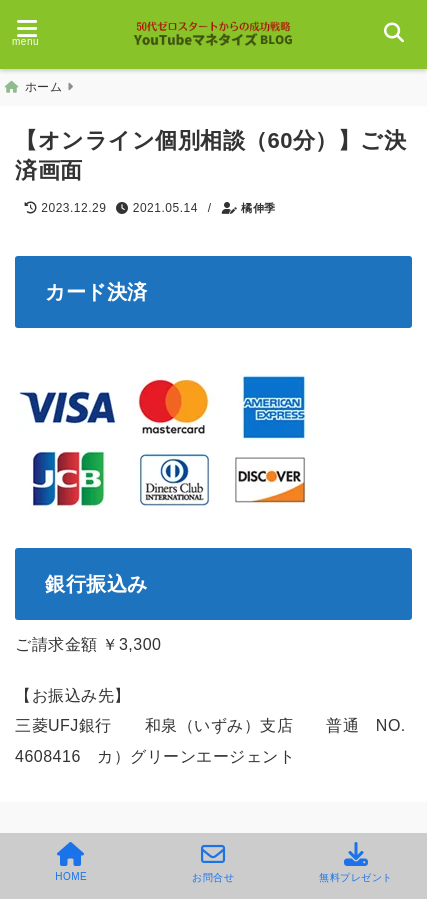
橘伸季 (258, 208)
